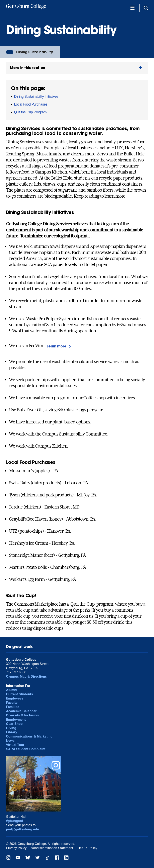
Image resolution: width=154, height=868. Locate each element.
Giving (11, 728)
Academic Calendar (21, 711)
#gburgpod (15, 821)
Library (12, 732)
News (10, 741)
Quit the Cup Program (30, 112)
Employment (16, 720)
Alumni (12, 690)
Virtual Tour (15, 745)
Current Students (20, 694)
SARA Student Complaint (26, 749)
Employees (15, 698)
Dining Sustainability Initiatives (36, 97)
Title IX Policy (87, 848)
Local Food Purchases (31, 104)
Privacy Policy (16, 848)
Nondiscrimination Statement (52, 848)
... (10, 52)
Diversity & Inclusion (22, 715)
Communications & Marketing (29, 736)
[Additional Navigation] (132, 8)
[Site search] (146, 8)
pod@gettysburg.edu (23, 829)
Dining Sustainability (35, 52)
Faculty (12, 703)
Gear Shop (14, 724)
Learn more (56, 346)
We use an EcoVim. (43, 346)
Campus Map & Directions (26, 676)
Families (13, 707)
